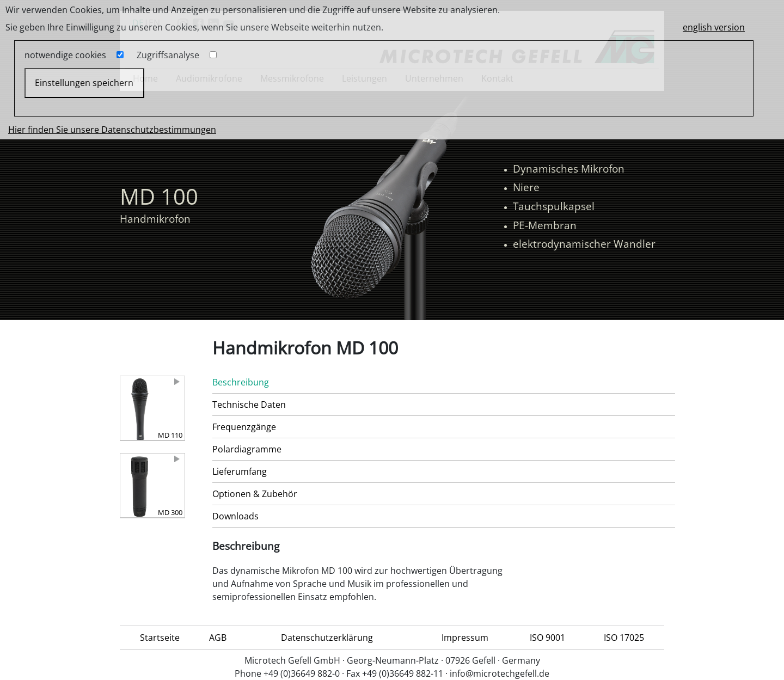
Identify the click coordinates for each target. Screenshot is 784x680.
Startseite (160, 638)
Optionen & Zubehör (255, 494)
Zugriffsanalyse (168, 55)
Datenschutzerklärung (327, 638)
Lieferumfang (240, 471)
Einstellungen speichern (84, 83)
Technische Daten (249, 405)
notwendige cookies (65, 55)
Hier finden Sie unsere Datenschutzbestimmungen (112, 130)
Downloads (235, 516)
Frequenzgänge (244, 427)
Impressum (465, 638)
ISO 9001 (547, 638)
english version (714, 27)
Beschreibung (241, 382)
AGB (218, 638)
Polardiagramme (247, 449)
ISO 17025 (624, 638)
